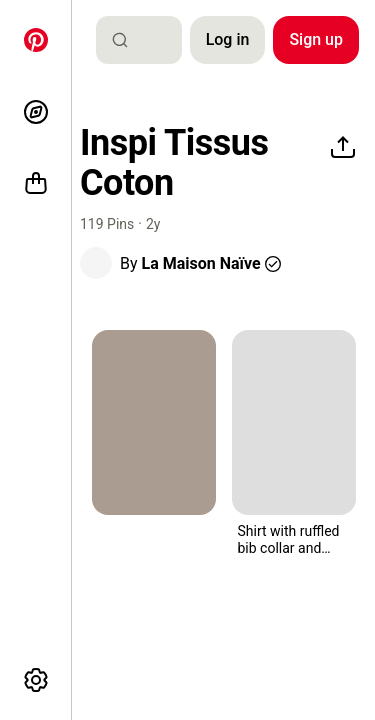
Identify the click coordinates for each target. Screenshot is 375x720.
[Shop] (36, 184)
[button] (96, 263)
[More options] (36, 680)
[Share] (343, 148)
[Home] (36, 40)
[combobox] (147, 40)
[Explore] (36, 112)
